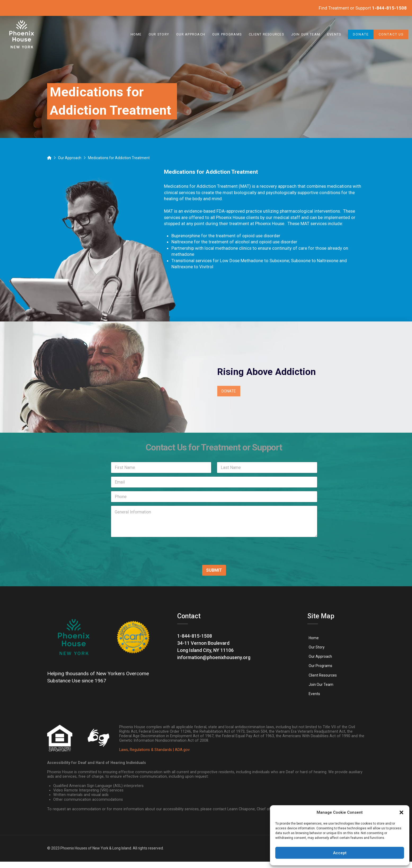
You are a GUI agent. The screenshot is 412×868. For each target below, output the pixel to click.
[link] (22, 34)
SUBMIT (214, 570)
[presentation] (142, 557)
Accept (340, 853)
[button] (401, 812)
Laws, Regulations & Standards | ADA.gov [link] (154, 750)
